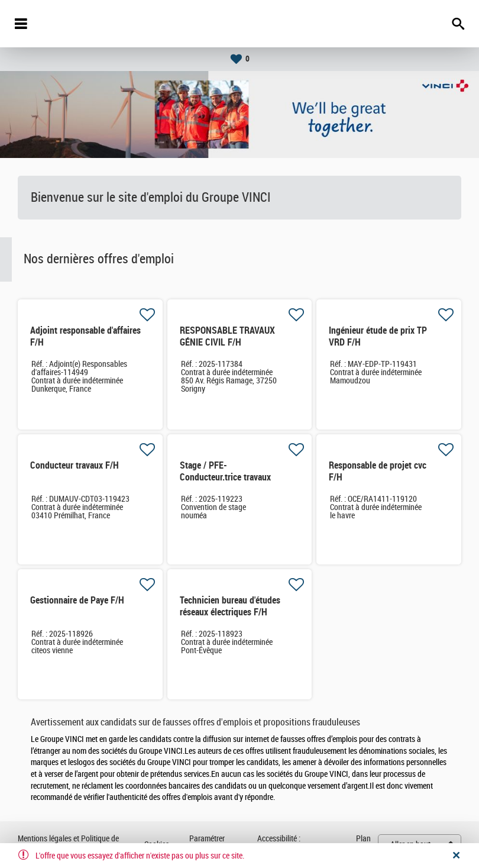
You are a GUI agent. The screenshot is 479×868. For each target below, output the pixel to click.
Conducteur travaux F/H (75, 465)
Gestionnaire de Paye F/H (77, 600)
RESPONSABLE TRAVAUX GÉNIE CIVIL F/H (227, 336)
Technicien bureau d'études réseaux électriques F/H (230, 606)
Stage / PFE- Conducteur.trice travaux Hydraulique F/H (225, 477)
